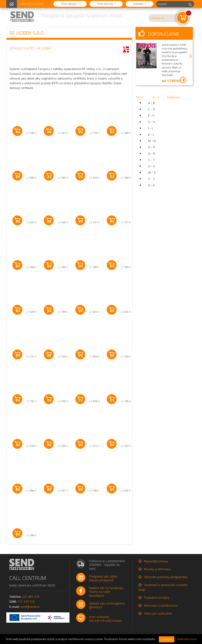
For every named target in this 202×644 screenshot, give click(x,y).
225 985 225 (31, 597)
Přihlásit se (157, 18)
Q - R (152, 153)
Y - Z (151, 179)
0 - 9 (151, 185)
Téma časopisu (69, 4)
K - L (151, 134)
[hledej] (190, 4)
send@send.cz (30, 607)
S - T (151, 160)
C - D (151, 109)
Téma (139, 97)
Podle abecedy (105, 4)
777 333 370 (26, 601)
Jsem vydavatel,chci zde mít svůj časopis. (106, 619)
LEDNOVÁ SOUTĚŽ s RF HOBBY (31, 48)
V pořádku (167, 639)
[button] (137, 56)
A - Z (156, 97)
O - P (152, 147)
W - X (152, 172)
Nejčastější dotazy (156, 561)
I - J (150, 128)
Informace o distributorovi (161, 605)
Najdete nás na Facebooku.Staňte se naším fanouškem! (106, 592)
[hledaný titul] (171, 4)
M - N (152, 141)
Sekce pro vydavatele (158, 613)
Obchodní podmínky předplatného (166, 577)
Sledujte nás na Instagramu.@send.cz (107, 605)
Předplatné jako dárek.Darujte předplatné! (103, 578)
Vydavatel (139, 4)
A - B (152, 103)
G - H (152, 122)
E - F (151, 116)
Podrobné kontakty (157, 598)
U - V (151, 166)
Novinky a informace (157, 569)
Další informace (187, 639)
